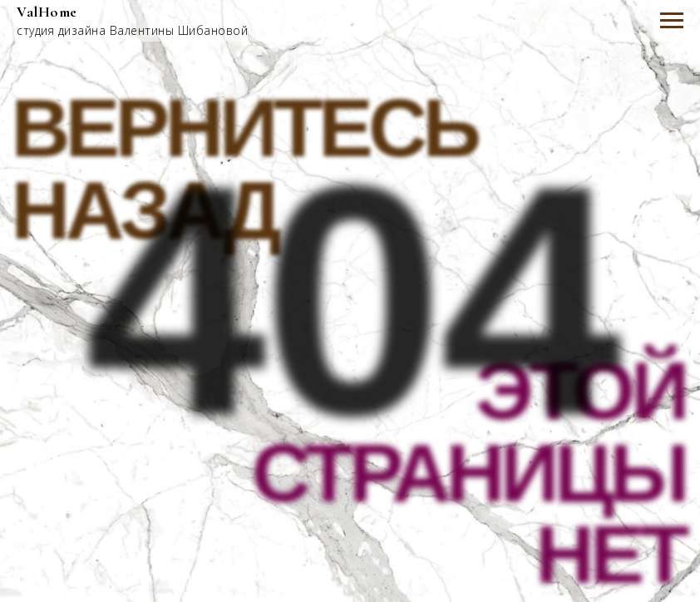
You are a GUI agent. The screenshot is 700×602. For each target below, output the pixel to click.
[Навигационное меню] (672, 21)
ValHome (47, 12)
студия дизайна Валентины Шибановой (132, 30)
